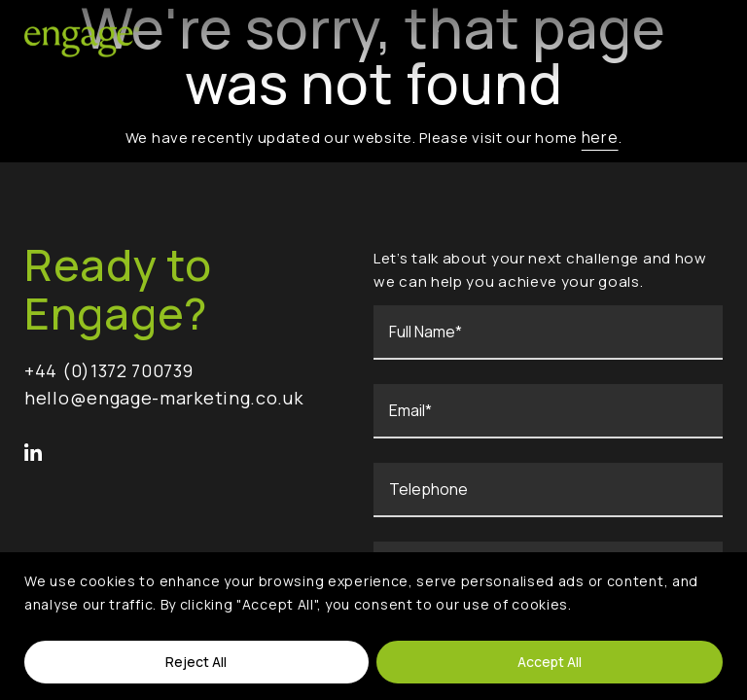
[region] (373, 626)
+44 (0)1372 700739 (109, 371)
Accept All (550, 662)
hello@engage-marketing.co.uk (164, 399)
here (600, 137)
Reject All (196, 662)
